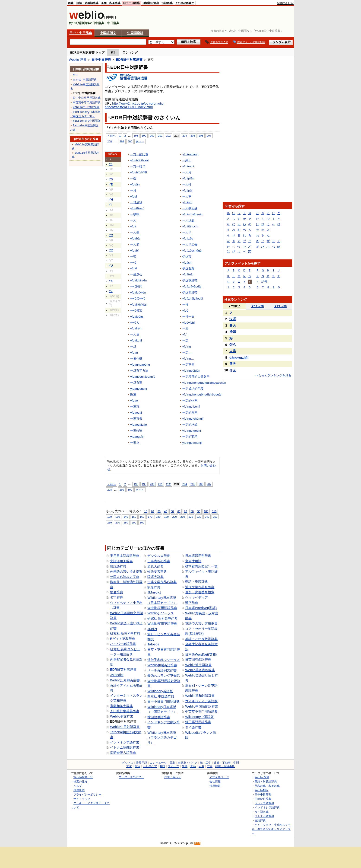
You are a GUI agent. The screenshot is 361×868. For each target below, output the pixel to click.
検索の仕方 (80, 781)
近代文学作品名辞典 (200, 587)
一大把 (135, 232)
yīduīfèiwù (137, 208)
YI (110, 205)
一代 (133, 263)
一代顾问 (136, 286)
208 (109, 141)
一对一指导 (138, 166)
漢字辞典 (192, 603)
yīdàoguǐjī (137, 437)
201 (160, 136)
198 (136, 136)
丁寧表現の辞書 (159, 561)
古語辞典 (167, 3)
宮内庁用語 (193, 561)
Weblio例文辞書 (122, 716)
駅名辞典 (154, 587)
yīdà (133, 226)
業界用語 (142, 763)
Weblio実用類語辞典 (162, 608)
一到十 (187, 160)
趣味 (162, 766)
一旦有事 (136, 383)
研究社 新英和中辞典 (125, 633)
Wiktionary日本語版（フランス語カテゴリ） (162, 738)
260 (109, 522)
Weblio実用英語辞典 (162, 624)
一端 (133, 178)
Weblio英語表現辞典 (200, 670)
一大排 (187, 184)
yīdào (134, 400)
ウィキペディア (196, 597)
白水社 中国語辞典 (161, 696)
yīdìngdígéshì (192, 431)
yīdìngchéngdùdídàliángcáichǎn (204, 383)
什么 (233, 370)
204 (185, 136)
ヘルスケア (150, 766)
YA (111, 164)
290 (134, 522)
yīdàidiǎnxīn (138, 280)
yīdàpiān (188, 178)
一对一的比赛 (139, 154)
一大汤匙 (188, 220)
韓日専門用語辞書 (198, 722)
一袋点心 (136, 274)
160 (142, 517)
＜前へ (111, 136)
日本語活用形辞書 (198, 556)
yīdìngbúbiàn (191, 371)
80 (192, 511)
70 (185, 511)
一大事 (187, 196)
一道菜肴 (136, 419)
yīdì (185, 334)
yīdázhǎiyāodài (193, 298)
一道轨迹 (136, 431)
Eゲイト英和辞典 (123, 639)
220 (191, 517)
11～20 (258, 306)
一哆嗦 (135, 214)
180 (158, 517)
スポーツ (174, 766)
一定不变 (188, 365)
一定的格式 (190, 425)
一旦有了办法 (139, 371)
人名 (201, 766)
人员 (233, 351)
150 (134, 517)
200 (152, 136)
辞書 (71, 3)
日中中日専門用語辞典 (164, 702)
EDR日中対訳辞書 (129, 60)
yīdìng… (188, 359)
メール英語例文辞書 (162, 670)
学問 (236, 763)
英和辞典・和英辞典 (267, 786)
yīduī (134, 196)
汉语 (233, 319)
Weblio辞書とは (83, 777)
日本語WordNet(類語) (201, 608)
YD (111, 179)
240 (207, 517)
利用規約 (79, 790)
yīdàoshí (188, 166)
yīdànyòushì (139, 389)
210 (183, 517)
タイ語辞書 (193, 727)
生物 (185, 766)
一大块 (135, 334)
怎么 (233, 345)
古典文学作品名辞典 (162, 582)
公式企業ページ (219, 777)
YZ (111, 291)
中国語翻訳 (135, 33)
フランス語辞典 (264, 803)
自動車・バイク (187, 763)
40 (166, 511)
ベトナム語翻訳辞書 (125, 747)
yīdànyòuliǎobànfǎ (143, 377)
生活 (137, 766)
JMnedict (117, 675)
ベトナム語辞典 (264, 816)
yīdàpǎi (187, 190)
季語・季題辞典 (196, 582)
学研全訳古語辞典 (123, 753)
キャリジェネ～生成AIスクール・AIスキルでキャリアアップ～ (271, 829)
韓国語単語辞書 (159, 717)
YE (111, 185)
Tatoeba (153, 644)
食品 (193, 766)
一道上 (135, 443)
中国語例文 (108, 33)
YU (111, 266)
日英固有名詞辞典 (198, 660)
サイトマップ (82, 799)
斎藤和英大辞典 (121, 706)
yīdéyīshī (189, 323)
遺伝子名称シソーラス (164, 660)
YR (111, 250)
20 (152, 511)
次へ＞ (140, 141)
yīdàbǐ (134, 251)
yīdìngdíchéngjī (193, 419)
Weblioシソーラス (161, 613)
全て (76, 75)
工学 (208, 763)
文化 (129, 766)
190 (166, 517)
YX (111, 281)
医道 (133, 394)
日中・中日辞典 (81, 33)
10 (146, 511)
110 (214, 511)
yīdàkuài (136, 340)
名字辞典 (117, 597)
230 (199, 517)
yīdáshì (187, 263)
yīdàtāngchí (190, 226)
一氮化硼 (136, 359)
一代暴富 (136, 311)
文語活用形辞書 (121, 561)
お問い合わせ (172, 777)
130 (118, 517)
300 (130, 141)
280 (126, 522)
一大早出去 (190, 244)
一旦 (133, 346)
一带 (133, 257)
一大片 (187, 172)
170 (150, 517)
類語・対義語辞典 (87, 3)
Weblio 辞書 (78, 60)
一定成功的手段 (193, 389)
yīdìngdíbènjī (191, 407)
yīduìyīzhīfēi (139, 172)
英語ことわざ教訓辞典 (201, 639)
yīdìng (187, 346)
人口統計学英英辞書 (125, 711)
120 (109, 517)
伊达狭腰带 (190, 280)
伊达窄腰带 (190, 292)
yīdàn (134, 353)
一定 (185, 340)
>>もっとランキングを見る (273, 375)
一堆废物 (136, 202)
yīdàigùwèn (138, 292)
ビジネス (128, 763)
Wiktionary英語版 (160, 691)
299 (122, 141)
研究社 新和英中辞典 (162, 618)
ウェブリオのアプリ (131, 777)
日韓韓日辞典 (151, 3)
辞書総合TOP (285, 3)
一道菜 (135, 407)
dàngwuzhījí (239, 357)
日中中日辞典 (131, 3)
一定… (187, 353)
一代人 (135, 323)
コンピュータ (158, 763)
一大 (133, 220)
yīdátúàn (188, 274)
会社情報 (215, 781)
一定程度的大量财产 (196, 377)
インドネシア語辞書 (125, 742)
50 (172, 511)
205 (193, 136)
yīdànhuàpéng (140, 365)
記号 (264, 282)
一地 (185, 328)
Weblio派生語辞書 (198, 665)
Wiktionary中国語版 (199, 717)
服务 (233, 364)
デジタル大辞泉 (159, 556)
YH (111, 200)
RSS (198, 843)
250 (215, 517)
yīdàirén (136, 328)
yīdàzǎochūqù (192, 251)
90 (199, 511)
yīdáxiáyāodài (192, 286)
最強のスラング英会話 (164, 676)
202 (168, 136)
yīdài (133, 268)
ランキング (130, 53)
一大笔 (135, 244)
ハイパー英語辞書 (123, 644)
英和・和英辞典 (111, 3)
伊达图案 (188, 268)
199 (144, 136)
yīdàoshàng (190, 154)
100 (206, 511)
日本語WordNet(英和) (201, 654)
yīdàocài (136, 413)
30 (159, 511)
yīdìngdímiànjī (192, 443)
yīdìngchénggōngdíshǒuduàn (202, 394)
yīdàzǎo (188, 238)
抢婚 (233, 332)
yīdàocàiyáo (139, 425)
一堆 (133, 190)
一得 (185, 305)
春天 (233, 325)
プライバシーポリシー (87, 794)
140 (126, 517)
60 (179, 511)
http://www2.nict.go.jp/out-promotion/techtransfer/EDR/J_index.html (134, 105)
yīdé (185, 311)
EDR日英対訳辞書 (123, 670)
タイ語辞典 (262, 812)
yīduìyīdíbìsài (139, 160)
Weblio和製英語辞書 (162, 665)
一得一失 (188, 317)
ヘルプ (78, 786)
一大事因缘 (190, 208)
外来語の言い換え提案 (126, 571)
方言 (210, 766)
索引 (114, 53)
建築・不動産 (222, 763)
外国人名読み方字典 (125, 577)
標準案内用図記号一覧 (201, 566)
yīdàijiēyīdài (138, 305)
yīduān (135, 184)
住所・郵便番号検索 (200, 592)
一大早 (187, 232)
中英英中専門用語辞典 (201, 712)
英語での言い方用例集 (201, 623)
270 (118, 522)
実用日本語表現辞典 (125, 556)
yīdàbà (135, 238)
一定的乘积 (190, 413)
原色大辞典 (155, 566)
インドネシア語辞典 (267, 807)
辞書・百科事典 (225, 766)
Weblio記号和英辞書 (125, 680)
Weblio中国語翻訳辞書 (202, 706)
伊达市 (187, 257)
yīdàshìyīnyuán (193, 214)
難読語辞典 (118, 566)
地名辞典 (117, 592)
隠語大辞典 (155, 577)
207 (209, 136)
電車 (172, 763)
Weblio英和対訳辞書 (200, 696)
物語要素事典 (157, 571)
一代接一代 (138, 298)
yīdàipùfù (137, 317)
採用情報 (215, 786)
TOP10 (234, 306)
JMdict (152, 629)
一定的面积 (190, 437)
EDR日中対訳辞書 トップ (87, 53)
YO (111, 235)
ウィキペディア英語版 (201, 701)
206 (201, 136)
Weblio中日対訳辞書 (125, 727)
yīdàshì (187, 202)
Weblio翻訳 (261, 790)
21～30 (280, 306)
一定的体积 (190, 400)
